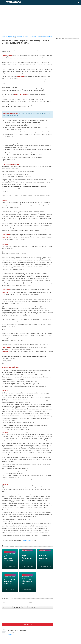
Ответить (10, 634)
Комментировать (27, 624)
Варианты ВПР (27, 540)
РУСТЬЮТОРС (11, 2)
